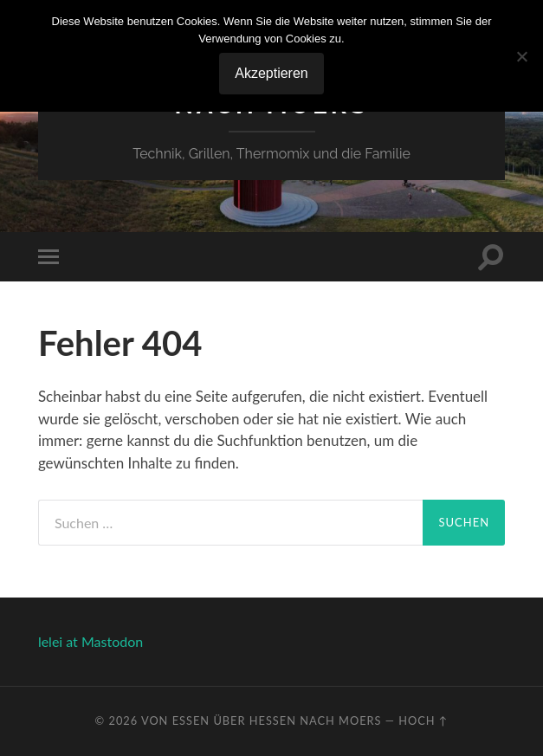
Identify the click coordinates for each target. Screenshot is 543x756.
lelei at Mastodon (90, 641)
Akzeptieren (271, 73)
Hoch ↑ (423, 720)
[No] (521, 56)
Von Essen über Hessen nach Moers (262, 720)
